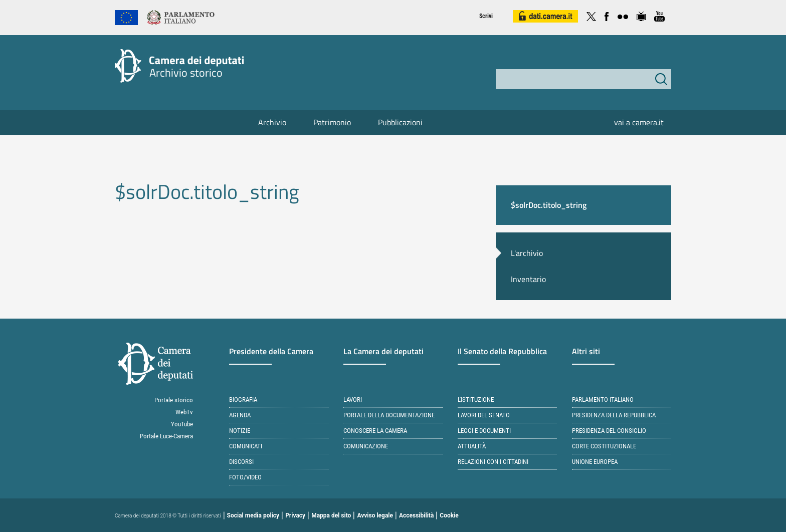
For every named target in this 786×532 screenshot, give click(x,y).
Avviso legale (375, 515)
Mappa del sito (331, 515)
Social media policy (253, 515)
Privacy (295, 515)
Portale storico (174, 400)
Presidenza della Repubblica (614, 415)
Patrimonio (332, 122)
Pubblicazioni (400, 122)
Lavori (353, 400)
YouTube (182, 424)
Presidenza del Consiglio (609, 431)
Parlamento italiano (603, 400)
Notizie (240, 431)
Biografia (243, 400)
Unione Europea (595, 462)
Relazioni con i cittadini (493, 462)
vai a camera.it (639, 122)
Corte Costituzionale (604, 446)
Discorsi (241, 462)
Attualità (472, 446)
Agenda (240, 415)
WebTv (184, 412)
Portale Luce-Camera (166, 436)
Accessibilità (416, 515)
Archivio (272, 122)
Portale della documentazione (389, 415)
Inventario (528, 279)
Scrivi (486, 16)
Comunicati (246, 446)
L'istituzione (476, 400)
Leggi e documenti (484, 431)
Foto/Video (245, 477)
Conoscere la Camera (375, 431)
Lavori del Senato (484, 415)
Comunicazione (366, 446)
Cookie (449, 515)
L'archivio (527, 253)
